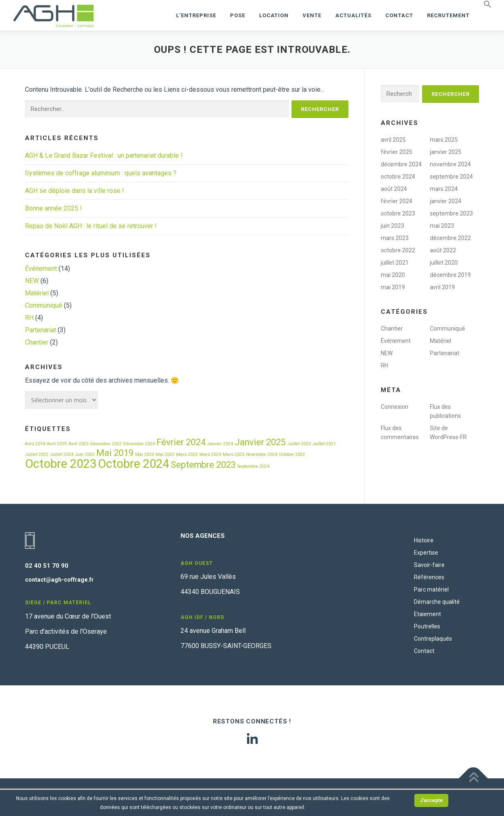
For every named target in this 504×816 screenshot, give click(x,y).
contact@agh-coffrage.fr (59, 580)
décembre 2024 (401, 164)
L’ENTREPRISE (196, 15)
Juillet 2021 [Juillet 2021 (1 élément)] (324, 444)
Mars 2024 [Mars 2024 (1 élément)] (210, 454)
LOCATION (274, 15)
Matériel (37, 293)
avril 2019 (442, 287)
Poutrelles (427, 626)
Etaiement (427, 614)
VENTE (312, 15)
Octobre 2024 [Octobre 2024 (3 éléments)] (133, 464)
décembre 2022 (450, 238)
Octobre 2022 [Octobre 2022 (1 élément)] (292, 454)
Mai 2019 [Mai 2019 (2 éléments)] (115, 453)
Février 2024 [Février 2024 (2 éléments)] (181, 442)
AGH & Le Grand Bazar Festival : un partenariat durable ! (104, 155)
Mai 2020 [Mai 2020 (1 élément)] (145, 454)
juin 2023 (392, 226)
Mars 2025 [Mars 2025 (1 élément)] (234, 454)
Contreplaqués (433, 639)
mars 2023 (395, 238)
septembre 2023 (451, 213)
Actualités (353, 15)
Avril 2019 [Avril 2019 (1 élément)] (57, 444)
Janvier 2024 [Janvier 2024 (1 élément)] (220, 444)
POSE (238, 15)
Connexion (394, 407)
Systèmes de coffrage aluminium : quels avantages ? (101, 173)
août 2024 (394, 189)
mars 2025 (444, 140)
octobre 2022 (398, 250)
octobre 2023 (398, 213)
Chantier (37, 342)
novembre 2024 (450, 164)
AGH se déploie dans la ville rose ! (75, 191)
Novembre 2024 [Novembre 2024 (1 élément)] (262, 454)
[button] (484, 5)
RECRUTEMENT (448, 15)
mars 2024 (444, 189)
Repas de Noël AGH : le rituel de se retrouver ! (91, 226)
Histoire (424, 540)
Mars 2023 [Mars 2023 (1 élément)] (187, 454)
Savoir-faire (429, 565)
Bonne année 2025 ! (53, 208)
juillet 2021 (395, 263)
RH (29, 318)
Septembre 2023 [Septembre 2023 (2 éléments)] (203, 465)
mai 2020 (393, 275)
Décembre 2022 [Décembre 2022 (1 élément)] (106, 444)
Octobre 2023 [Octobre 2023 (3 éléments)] (61, 464)
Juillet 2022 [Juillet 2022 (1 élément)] (37, 454)
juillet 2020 (444, 263)
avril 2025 (393, 140)
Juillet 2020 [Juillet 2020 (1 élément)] (299, 444)
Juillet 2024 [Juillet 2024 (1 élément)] (62, 454)
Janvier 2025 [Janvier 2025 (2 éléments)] (260, 442)
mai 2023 (442, 226)
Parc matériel (431, 589)
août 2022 (443, 250)
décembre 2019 (450, 275)
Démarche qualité (437, 602)
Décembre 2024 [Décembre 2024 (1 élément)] (139, 444)
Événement (41, 269)
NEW (32, 281)
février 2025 (397, 152)
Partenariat (41, 330)
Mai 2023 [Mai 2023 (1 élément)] (165, 454)
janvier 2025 (446, 152)
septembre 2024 (451, 177)
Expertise (426, 553)
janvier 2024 (446, 201)
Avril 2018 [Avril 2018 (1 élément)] (35, 444)
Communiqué (44, 305)
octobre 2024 (398, 177)
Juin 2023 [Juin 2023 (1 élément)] (85, 454)
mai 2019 (393, 287)
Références (429, 577)
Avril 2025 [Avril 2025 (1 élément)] (78, 444)
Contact (399, 15)
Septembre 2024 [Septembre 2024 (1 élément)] (253, 466)
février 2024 (397, 201)
